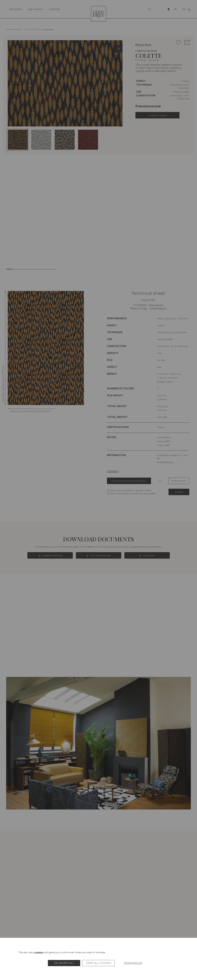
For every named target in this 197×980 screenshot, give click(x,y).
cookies (39, 952)
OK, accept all (64, 963)
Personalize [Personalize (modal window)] (133, 963)
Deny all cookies (99, 963)
